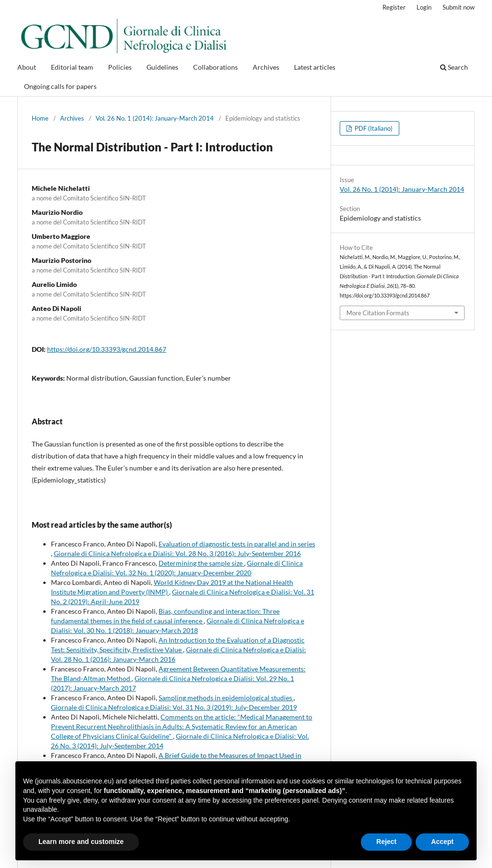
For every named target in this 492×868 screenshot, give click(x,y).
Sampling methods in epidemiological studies (226, 698)
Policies (120, 67)
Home (40, 118)
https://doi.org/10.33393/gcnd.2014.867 (107, 349)
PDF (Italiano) (373, 128)
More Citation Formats (378, 313)
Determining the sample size (201, 563)
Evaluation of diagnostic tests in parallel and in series (237, 544)
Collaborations (215, 67)
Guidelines (162, 67)
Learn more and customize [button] (81, 842)
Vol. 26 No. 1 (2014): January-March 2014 (155, 118)
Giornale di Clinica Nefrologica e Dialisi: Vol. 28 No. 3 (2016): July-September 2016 (177, 553)
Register (394, 7)
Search (454, 67)
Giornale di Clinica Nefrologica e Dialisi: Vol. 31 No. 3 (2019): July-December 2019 (174, 707)
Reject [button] (386, 842)
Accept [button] (442, 842)
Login (424, 7)
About (27, 67)
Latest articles (315, 67)
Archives (266, 67)
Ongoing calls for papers (60, 86)
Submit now (459, 7)
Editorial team (72, 67)
